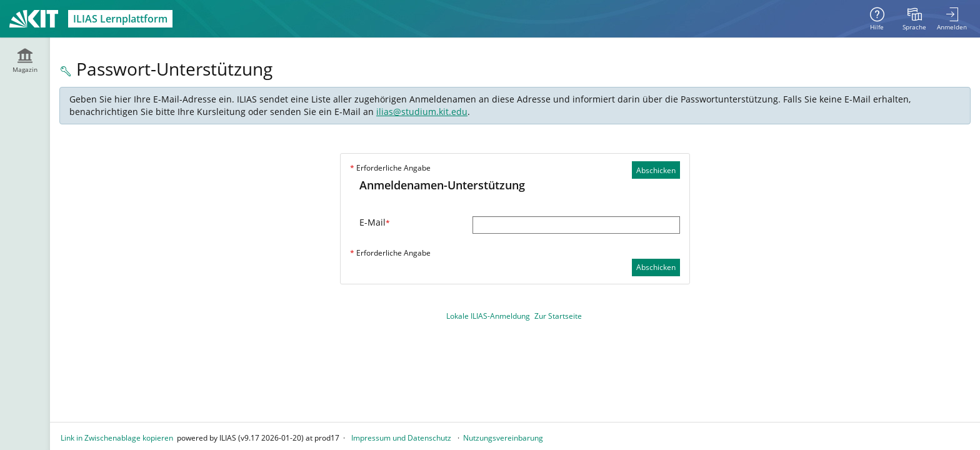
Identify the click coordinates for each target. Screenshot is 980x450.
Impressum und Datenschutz (401, 438)
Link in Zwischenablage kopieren (117, 438)
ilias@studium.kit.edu (422, 112)
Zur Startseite (558, 316)
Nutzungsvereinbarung (503, 438)
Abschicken (656, 170)
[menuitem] (914, 19)
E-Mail (375, 222)
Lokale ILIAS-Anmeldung (488, 316)
